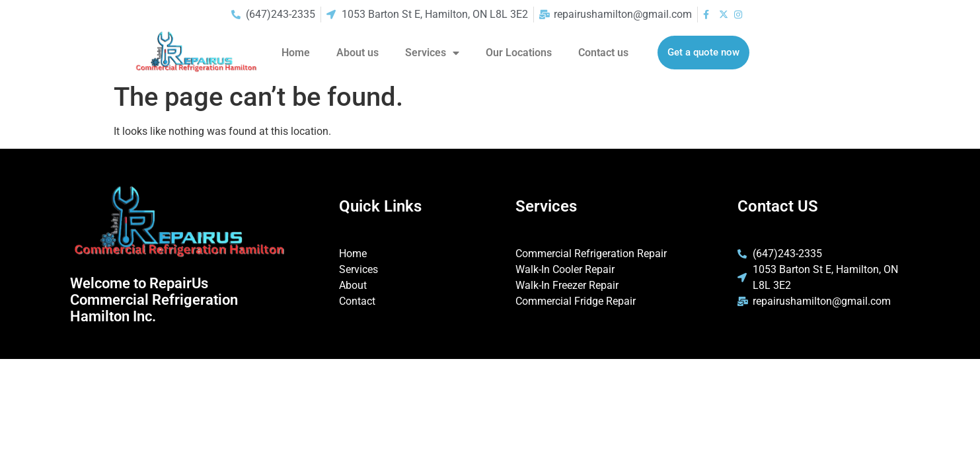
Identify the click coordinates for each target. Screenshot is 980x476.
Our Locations (519, 53)
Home (296, 53)
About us (358, 53)
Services (432, 53)
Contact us (603, 53)
